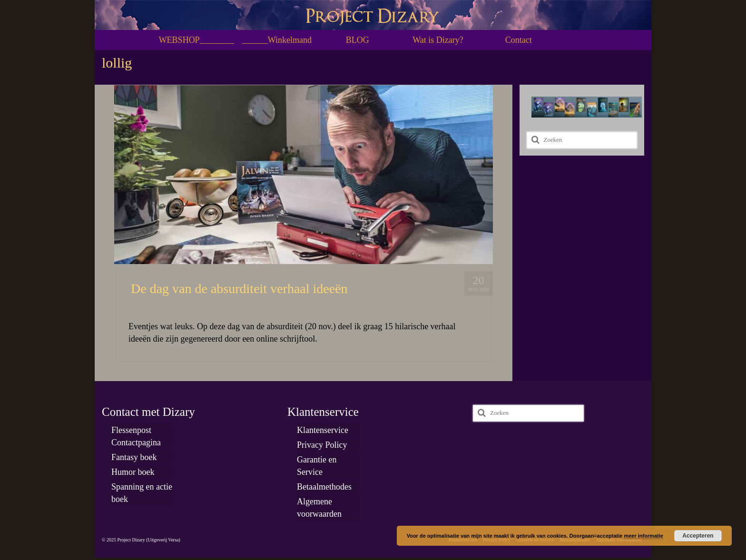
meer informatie (643, 536)
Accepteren (698, 536)
